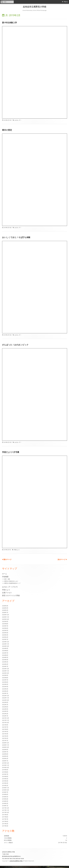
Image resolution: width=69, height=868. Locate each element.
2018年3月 (5, 801)
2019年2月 (5, 785)
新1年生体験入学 (10, 22)
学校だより (17, 550)
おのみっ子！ (18, 120)
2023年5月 (5, 684)
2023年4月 (5, 687)
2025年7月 (5, 626)
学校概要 (5, 577)
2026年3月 (5, 608)
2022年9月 (5, 702)
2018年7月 (5, 792)
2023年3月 (5, 689)
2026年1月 (5, 612)
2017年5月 (5, 824)
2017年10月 (5, 812)
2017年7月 (5, 819)
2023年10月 (5, 673)
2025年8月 (5, 624)
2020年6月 (5, 754)
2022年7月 (5, 705)
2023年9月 (5, 675)
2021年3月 (5, 736)
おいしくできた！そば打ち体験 (16, 237)
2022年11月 (5, 698)
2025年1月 (5, 639)
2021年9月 (5, 725)
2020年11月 (5, 745)
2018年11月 (5, 788)
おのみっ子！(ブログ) (10, 587)
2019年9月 (5, 770)
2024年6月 (5, 655)
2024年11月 (5, 644)
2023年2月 (5, 691)
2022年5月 (5, 709)
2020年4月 (5, 756)
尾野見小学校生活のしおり (11, 581)
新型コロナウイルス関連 (11, 595)
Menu (66, 2)
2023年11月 (5, 671)
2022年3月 (5, 711)
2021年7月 (5, 727)
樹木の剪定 (7, 130)
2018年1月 (5, 806)
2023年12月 (5, 669)
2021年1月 (5, 741)
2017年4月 (5, 826)
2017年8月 (5, 817)
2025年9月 (5, 621)
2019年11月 (5, 765)
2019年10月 (5, 767)
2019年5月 (5, 779)
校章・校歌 (7, 579)
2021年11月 (5, 720)
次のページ (62, 559)
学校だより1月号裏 (11, 452)
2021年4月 (5, 734)
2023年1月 (5, 693)
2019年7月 (5, 774)
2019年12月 (5, 763)
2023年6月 (5, 682)
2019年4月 (5, 781)
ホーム (5, 574)
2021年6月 (5, 729)
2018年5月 (5, 797)
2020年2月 (5, 758)
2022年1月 (5, 716)
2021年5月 (5, 731)
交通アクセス (7, 593)
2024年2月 (5, 664)
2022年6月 (5, 707)
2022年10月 (5, 700)
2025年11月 (5, 617)
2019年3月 (5, 783)
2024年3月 (5, 662)
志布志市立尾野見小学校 (35, 7)
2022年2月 (5, 714)
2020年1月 (5, 761)
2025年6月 (5, 628)
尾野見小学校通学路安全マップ (12, 583)
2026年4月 (5, 606)
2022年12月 (5, 696)
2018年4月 (5, 799)
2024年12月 (5, 642)
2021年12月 (5, 718)
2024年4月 (5, 660)
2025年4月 (5, 633)
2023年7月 (5, 680)
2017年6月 (5, 821)
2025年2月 (5, 637)
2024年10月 (5, 646)
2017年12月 (5, 808)
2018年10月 (5, 790)
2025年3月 (5, 635)
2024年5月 (5, 657)
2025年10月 (5, 619)
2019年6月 (5, 776)
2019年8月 (5, 772)
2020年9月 (5, 750)
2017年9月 (5, 815)
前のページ (7, 559)
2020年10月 (5, 747)
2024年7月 (5, 653)
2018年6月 (5, 794)
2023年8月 (5, 678)
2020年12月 (5, 743)
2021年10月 (5, 722)
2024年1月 (5, 666)
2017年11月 (5, 810)
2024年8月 (5, 651)
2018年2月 (5, 803)
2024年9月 (5, 648)
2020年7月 (5, 752)
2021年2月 (5, 738)
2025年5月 (5, 630)
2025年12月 (5, 615)
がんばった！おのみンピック (15, 345)
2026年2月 (5, 610)
